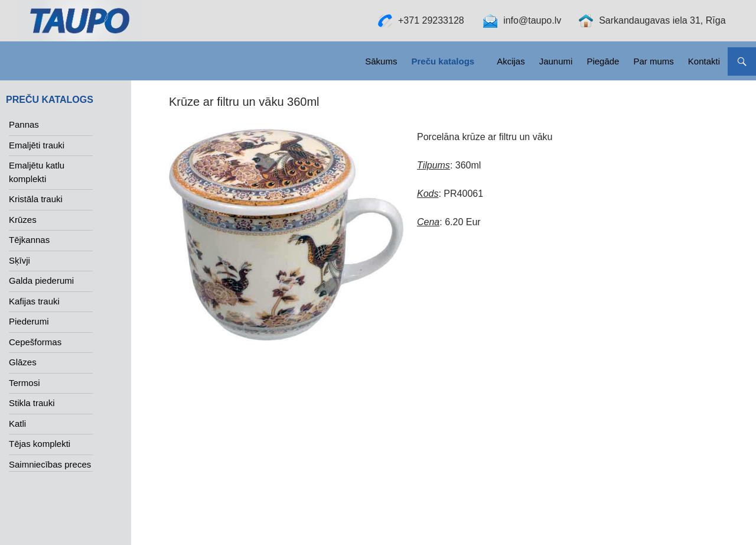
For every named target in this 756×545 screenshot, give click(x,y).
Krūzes (23, 220)
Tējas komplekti (40, 444)
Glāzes (23, 362)
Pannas (24, 124)
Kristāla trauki (36, 199)
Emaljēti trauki (37, 145)
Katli (17, 424)
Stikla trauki (32, 403)
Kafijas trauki (34, 301)
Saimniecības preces (50, 464)
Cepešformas (35, 342)
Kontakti (704, 61)
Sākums (381, 61)
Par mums (653, 61)
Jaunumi (556, 61)
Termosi (25, 383)
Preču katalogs (443, 61)
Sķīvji (19, 260)
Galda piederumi (41, 280)
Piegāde (603, 61)
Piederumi (29, 321)
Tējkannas (29, 240)
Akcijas (511, 61)
